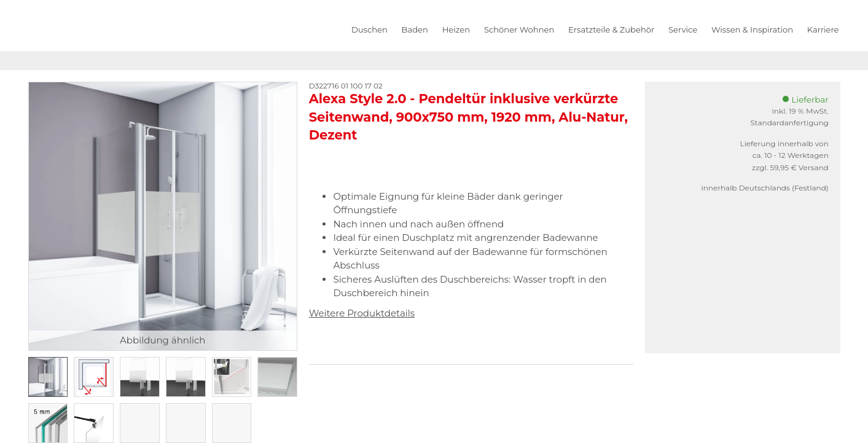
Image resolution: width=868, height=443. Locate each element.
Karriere (823, 29)
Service (683, 29)
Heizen (456, 29)
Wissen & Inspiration (752, 29)
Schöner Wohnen (519, 29)
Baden (415, 29)
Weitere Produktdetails (362, 313)
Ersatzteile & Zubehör (611, 29)
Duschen (369, 29)
